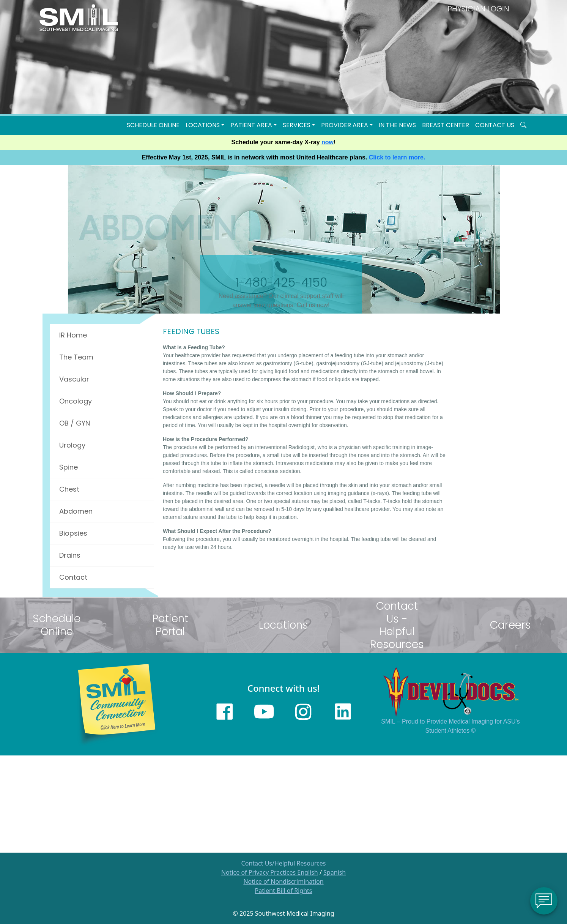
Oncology (76, 401)
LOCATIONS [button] (203, 125)
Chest (69, 489)
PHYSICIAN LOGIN (478, 9)
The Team (76, 357)
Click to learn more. (397, 157)
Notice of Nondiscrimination (283, 881)
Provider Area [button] (345, 125)
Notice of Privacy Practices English (270, 872)
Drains (70, 555)
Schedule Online (153, 125)
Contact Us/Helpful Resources (284, 863)
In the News (397, 125)
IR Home (73, 335)
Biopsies (73, 533)
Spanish (335, 872)
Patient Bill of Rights (284, 891)
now (328, 142)
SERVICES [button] (297, 125)
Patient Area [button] (251, 125)
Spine (69, 467)
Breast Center (446, 125)
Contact (73, 577)
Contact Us (495, 125)
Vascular (74, 379)
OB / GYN (75, 423)
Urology (72, 445)
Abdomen (76, 511)
